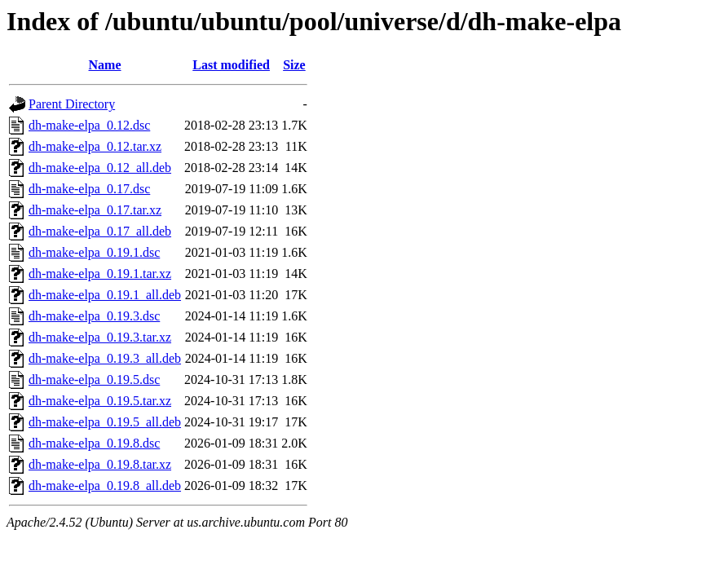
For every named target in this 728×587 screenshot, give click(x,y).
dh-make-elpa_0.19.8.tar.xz (100, 464)
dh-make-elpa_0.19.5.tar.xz (100, 401)
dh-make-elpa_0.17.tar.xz (95, 210)
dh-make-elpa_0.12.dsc (89, 125)
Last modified (231, 65)
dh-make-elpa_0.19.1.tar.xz (100, 274)
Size (294, 65)
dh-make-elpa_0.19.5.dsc (94, 380)
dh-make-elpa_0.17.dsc (89, 189)
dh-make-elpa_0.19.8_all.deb (105, 485)
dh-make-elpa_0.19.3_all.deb (105, 358)
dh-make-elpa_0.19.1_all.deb (105, 295)
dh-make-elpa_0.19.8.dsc (94, 443)
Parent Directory (72, 104)
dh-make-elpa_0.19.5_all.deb (105, 422)
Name (105, 65)
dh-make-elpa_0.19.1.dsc (94, 252)
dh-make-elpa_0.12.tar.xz (95, 146)
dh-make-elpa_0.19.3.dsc (94, 316)
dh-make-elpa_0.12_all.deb (100, 168)
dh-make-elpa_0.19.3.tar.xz (100, 337)
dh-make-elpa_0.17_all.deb (100, 231)
